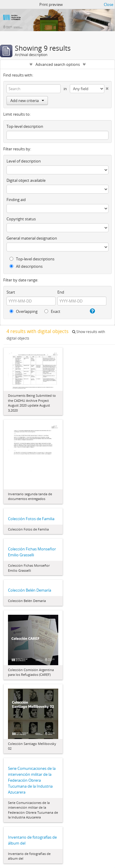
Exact (52, 311)
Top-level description (25, 126)
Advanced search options (58, 64)
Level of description (24, 161)
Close (108, 4)
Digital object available (26, 180)
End (61, 292)
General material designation (32, 238)
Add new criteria (27, 101)
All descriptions (26, 266)
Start (11, 292)
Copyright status (21, 219)
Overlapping (24, 311)
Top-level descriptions (32, 259)
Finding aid (16, 200)
